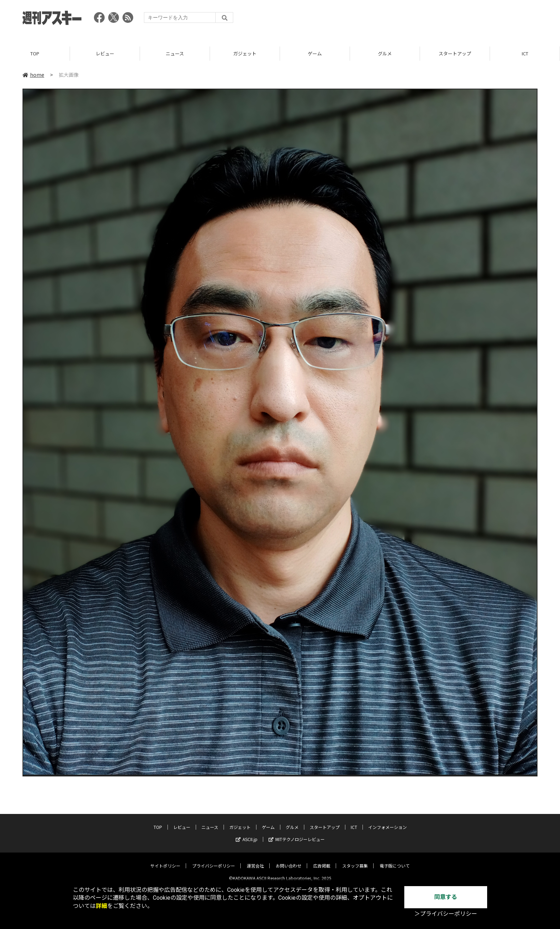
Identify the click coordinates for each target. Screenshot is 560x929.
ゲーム (315, 53)
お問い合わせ (289, 860)
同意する (446, 897)
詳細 (101, 906)
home (33, 75)
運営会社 (255, 860)
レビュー (105, 53)
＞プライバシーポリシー (446, 914)
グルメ (385, 53)
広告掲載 (322, 860)
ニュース (175, 53)
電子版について (395, 860)
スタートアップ (455, 53)
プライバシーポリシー (214, 860)
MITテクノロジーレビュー (297, 834)
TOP (35, 53)
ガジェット (245, 53)
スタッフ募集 (355, 860)
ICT (525, 53)
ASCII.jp (247, 834)
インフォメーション (387, 822)
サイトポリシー (165, 860)
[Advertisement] (407, 20)
